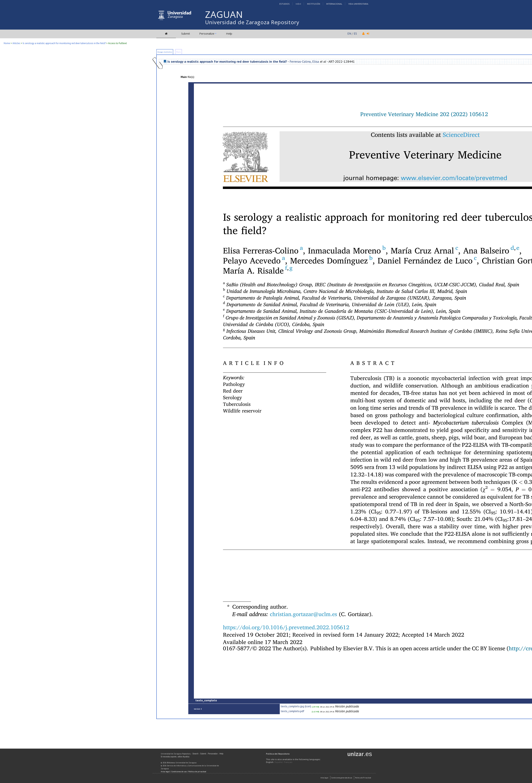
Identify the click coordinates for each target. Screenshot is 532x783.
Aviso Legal (324, 778)
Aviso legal (165, 772)
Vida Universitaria (358, 4)
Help (229, 33)
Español (279, 762)
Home (7, 43)
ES (355, 33)
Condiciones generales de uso (342, 778)
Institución (314, 4)
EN (349, 33)
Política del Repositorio (278, 754)
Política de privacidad (197, 772)
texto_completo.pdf (292, 711)
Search (196, 754)
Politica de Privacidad (363, 778)
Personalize (207, 33)
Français (288, 762)
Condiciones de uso (179, 772)
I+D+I (298, 4)
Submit (186, 33)
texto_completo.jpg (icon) (296, 706)
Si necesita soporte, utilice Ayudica (175, 757)
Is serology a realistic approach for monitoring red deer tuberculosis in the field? (64, 43)
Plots (179, 52)
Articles (16, 43)
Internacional (334, 4)
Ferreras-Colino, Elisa (304, 61)
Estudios (284, 4)
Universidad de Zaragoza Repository (252, 22)
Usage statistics (165, 52)
